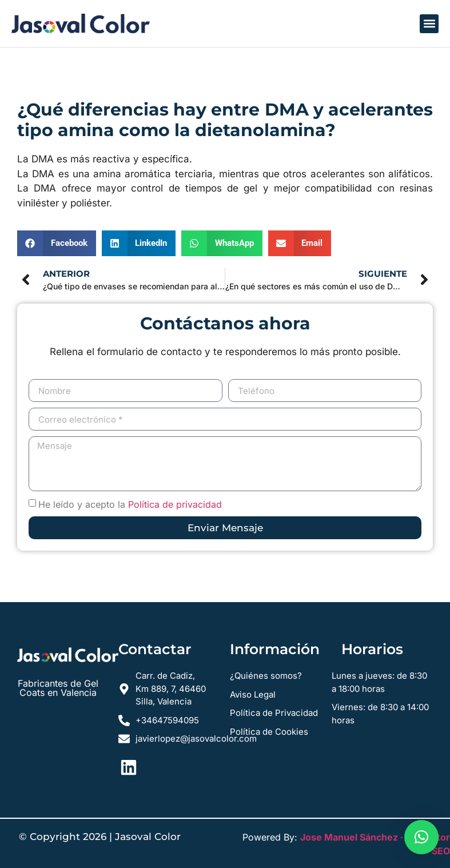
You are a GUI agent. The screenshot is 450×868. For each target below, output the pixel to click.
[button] (429, 24)
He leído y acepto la (130, 504)
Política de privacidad (175, 504)
